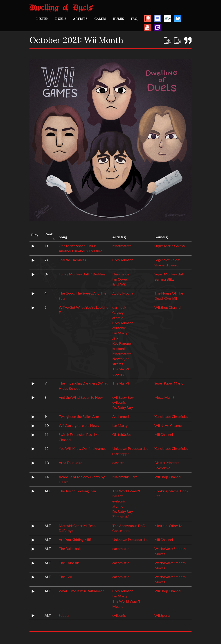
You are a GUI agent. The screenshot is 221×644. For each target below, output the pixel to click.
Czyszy (118, 312)
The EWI (65, 577)
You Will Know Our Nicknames (82, 448)
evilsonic (119, 328)
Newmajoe (121, 274)
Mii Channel (164, 434)
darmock (119, 307)
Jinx (115, 338)
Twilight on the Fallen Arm (79, 416)
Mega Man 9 (164, 397)
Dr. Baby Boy (123, 407)
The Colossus (69, 563)
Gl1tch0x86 (122, 434)
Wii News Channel (168, 425)
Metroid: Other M (168, 526)
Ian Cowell (120, 279)
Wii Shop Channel (168, 307)
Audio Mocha (123, 293)
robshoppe (121, 454)
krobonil (119, 348)
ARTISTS (80, 19)
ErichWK (119, 284)
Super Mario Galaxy (170, 246)
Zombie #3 (121, 517)
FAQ (134, 19)
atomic (118, 318)
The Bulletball (70, 548)
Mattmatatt (122, 246)
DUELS (61, 19)
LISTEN (42, 19)
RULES (118, 19)
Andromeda (121, 416)
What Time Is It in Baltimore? (81, 591)
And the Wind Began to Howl (81, 397)
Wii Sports (162, 615)
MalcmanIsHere (125, 477)
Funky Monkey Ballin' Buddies (82, 274)
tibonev (118, 374)
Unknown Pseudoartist (130, 448)
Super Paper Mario (169, 383)
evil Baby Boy (123, 397)
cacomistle (121, 548)
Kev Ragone (122, 343)
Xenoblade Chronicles (171, 416)
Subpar (64, 615)
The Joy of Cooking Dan (77, 491)
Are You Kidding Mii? (75, 539)
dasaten (118, 463)
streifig (118, 364)
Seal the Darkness (72, 260)
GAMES (100, 19)
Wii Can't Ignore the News (79, 425)
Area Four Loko (71, 463)
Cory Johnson (123, 260)
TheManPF (121, 369)
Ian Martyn (121, 333)
